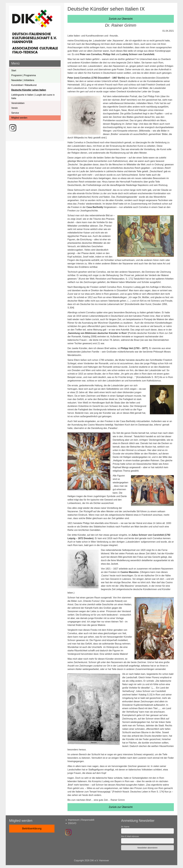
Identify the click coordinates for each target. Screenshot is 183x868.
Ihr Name (125, 827)
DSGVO (72, 823)
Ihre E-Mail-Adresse (130, 836)
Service (15, 113)
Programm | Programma (24, 75)
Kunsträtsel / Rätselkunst (24, 85)
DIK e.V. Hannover (100, 860)
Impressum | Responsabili (81, 820)
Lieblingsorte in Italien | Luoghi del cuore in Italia (33, 97)
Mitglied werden (19, 118)
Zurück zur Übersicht (121, 19)
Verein (15, 108)
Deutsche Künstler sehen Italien (29, 90)
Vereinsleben (18, 103)
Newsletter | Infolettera (23, 80)
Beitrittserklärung (32, 828)
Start (14, 70)
